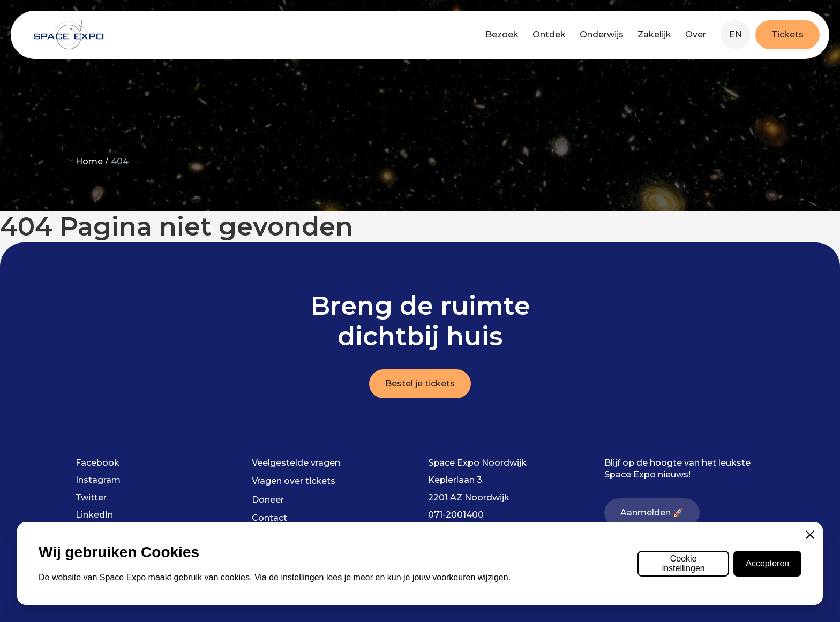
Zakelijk (654, 35)
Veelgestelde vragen (296, 463)
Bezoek (502, 35)
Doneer (268, 500)
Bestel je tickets (420, 384)
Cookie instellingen (684, 563)
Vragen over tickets (294, 481)
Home (89, 161)
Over (696, 35)
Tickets (787, 35)
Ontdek (549, 35)
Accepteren (767, 563)
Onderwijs (602, 35)
